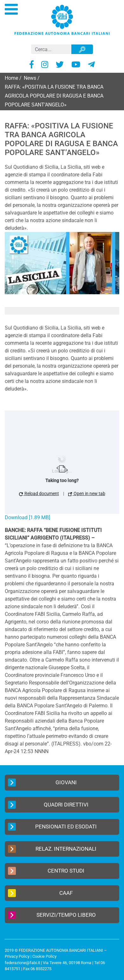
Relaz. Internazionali (52, 849)
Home (11, 78)
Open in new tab (87, 493)
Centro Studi (46, 871)
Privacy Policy (17, 956)
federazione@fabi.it (22, 963)
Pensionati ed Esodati (52, 827)
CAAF (40, 893)
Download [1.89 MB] (27, 517)
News (30, 78)
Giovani (42, 783)
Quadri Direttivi (48, 805)
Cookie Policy (44, 956)
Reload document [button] (39, 493)
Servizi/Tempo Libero (52, 915)
